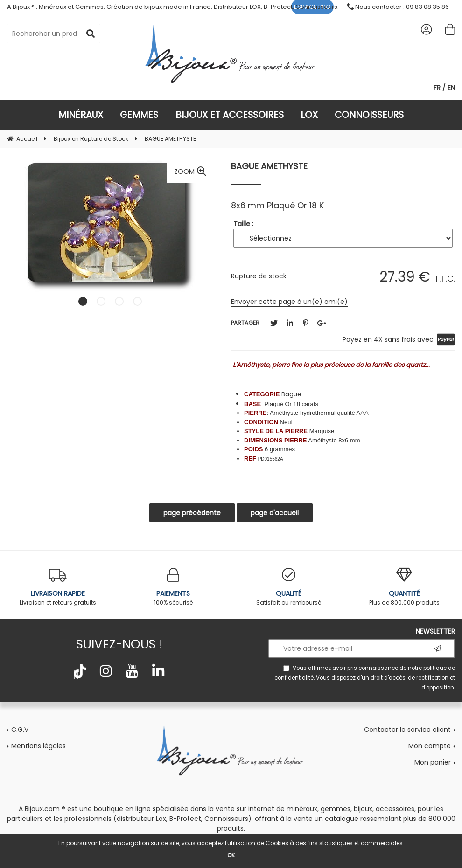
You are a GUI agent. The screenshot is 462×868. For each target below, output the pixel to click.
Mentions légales (38, 746)
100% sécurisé (174, 587)
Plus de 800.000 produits (405, 587)
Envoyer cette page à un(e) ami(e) (289, 302)
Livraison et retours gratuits (58, 587)
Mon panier (433, 762)
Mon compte (430, 746)
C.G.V (20, 730)
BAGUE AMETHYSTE (269, 166)
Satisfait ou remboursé (289, 587)
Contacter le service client (407, 730)
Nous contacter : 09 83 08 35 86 (398, 7)
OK (231, 855)
